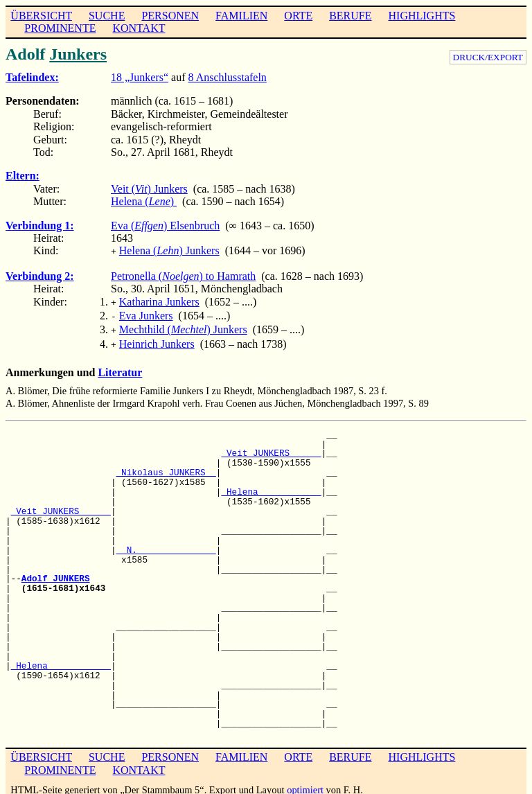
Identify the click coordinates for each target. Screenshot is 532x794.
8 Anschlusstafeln (228, 77)
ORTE (298, 16)
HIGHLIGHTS (422, 16)
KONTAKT (139, 28)
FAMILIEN (241, 16)
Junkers (78, 54)
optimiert (305, 783)
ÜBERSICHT (41, 16)
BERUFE (350, 16)
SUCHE (107, 16)
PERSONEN (170, 16)
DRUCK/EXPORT (488, 57)
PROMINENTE (60, 28)
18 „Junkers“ (140, 77)
